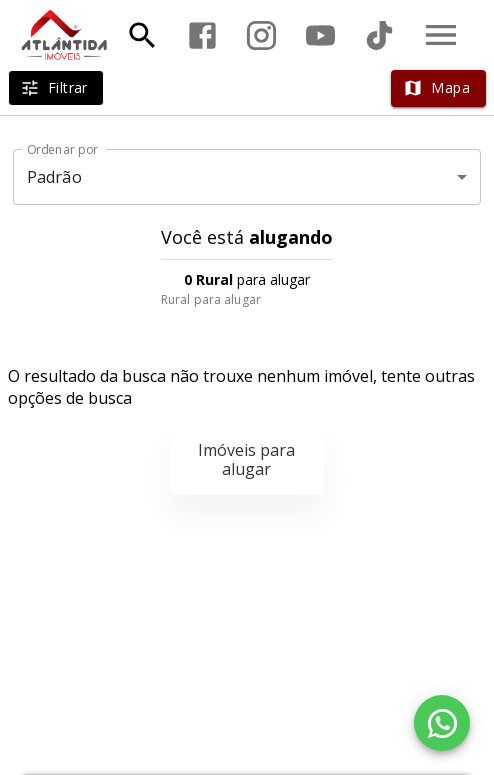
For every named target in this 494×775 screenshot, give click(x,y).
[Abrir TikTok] (379, 35)
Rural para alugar (211, 299)
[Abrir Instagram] (261, 35)
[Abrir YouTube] (320, 35)
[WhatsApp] (442, 723)
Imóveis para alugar (246, 459)
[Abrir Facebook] (202, 35)
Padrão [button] (54, 177)
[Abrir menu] (441, 35)
